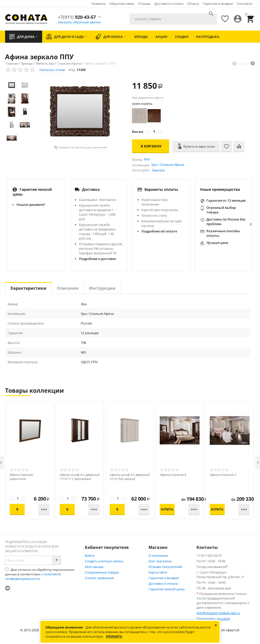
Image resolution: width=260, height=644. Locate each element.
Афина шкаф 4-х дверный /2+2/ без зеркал (130, 477)
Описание (68, 288)
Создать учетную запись (104, 561)
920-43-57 (77, 17)
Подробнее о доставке (97, 259)
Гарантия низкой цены (167, 589)
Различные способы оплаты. (223, 233)
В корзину (151, 146)
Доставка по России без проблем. (226, 222)
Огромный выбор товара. (221, 210)
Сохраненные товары (102, 572)
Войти (90, 555)
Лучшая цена (217, 243)
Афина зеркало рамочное (21, 477)
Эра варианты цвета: (148, 98)
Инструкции (102, 288)
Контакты (245, 4)
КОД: (72, 70)
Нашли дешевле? (31, 204)
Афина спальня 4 (173, 475)
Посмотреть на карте (213, 619)
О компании (158, 555)
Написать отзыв (52, 70)
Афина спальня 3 (223, 475)
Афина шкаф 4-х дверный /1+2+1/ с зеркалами (80, 477)
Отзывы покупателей (165, 567)
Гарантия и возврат (218, 4)
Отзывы (144, 4)
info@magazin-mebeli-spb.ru (218, 613)
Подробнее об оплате (159, 231)
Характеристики (28, 288)
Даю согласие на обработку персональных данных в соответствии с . (40, 574)
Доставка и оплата (169, 4)
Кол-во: (138, 132)
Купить (167, 509)
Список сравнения (99, 578)
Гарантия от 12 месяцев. (226, 200)
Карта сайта (158, 572)
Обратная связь (122, 4)
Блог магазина (160, 561)
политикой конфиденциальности (33, 576)
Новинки (99, 4)
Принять (114, 636)
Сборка (193, 4)
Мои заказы (94, 567)
